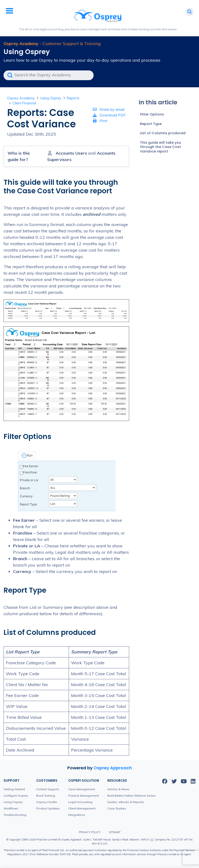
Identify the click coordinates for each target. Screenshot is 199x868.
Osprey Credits (47, 802)
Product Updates (48, 808)
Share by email (109, 109)
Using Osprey (51, 98)
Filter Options (152, 114)
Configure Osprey (16, 796)
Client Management (82, 808)
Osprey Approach (113, 768)
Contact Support (47, 789)
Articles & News (118, 789)
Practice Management (84, 796)
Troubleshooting (15, 815)
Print (100, 121)
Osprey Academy (21, 98)
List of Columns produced (163, 133)
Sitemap (115, 832)
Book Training (46, 796)
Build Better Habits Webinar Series (131, 796)
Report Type (151, 124)
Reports (73, 98)
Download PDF (109, 115)
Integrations (77, 815)
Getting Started (14, 789)
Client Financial (24, 103)
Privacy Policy (90, 832)
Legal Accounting (80, 802)
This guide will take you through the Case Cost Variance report (161, 147)
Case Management (82, 789)
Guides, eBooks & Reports (126, 802)
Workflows (11, 808)
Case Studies (117, 808)
